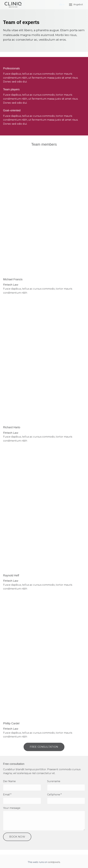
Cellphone (54, 796)
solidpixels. (54, 863)
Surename (54, 783)
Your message (12, 809)
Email (7, 796)
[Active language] (62, 5)
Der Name (9, 783)
